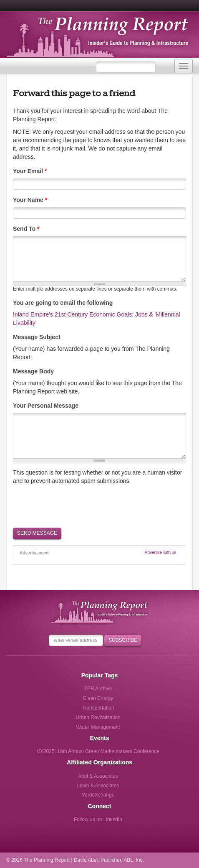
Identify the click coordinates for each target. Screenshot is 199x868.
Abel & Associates (98, 776)
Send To (26, 229)
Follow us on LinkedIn (98, 819)
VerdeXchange (98, 795)
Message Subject (37, 337)
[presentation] (76, 505)
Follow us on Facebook (64, 822)
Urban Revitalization (98, 717)
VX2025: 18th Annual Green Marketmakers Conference (98, 751)
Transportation (98, 708)
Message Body (33, 371)
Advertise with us (161, 553)
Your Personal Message (46, 406)
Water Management (98, 727)
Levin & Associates (98, 786)
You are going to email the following (63, 303)
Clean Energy (98, 698)
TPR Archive (98, 689)
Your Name (30, 200)
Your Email (30, 171)
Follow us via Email (132, 822)
